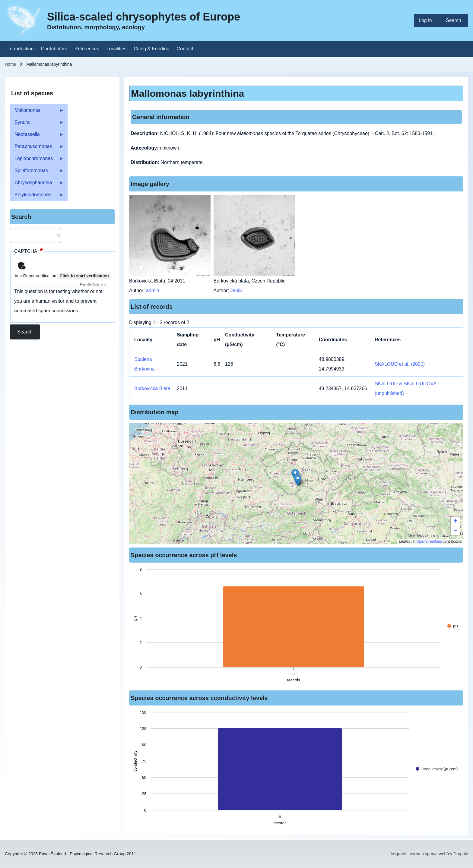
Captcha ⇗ (93, 284)
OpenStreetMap (429, 541)
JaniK (237, 290)
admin (153, 290)
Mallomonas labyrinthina (187, 93)
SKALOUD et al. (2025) (400, 364)
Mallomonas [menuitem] (37, 112)
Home (10, 64)
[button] (298, 480)
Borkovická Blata (152, 388)
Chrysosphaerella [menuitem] (37, 184)
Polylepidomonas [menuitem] (37, 196)
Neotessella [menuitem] (37, 136)
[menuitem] (427, 21)
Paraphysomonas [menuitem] (37, 148)
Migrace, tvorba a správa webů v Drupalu (430, 854)
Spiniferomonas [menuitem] (37, 172)
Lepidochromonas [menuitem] (37, 160)
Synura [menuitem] (37, 124)
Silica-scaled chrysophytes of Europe (144, 17)
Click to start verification (84, 276)
